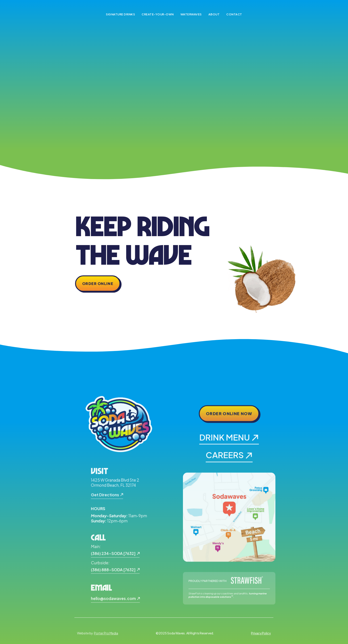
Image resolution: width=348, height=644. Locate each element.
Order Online (98, 284)
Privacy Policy (258, 633)
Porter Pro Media (108, 633)
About (214, 14)
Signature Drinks (120, 14)
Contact (234, 14)
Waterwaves (191, 14)
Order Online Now (229, 416)
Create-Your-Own (158, 14)
